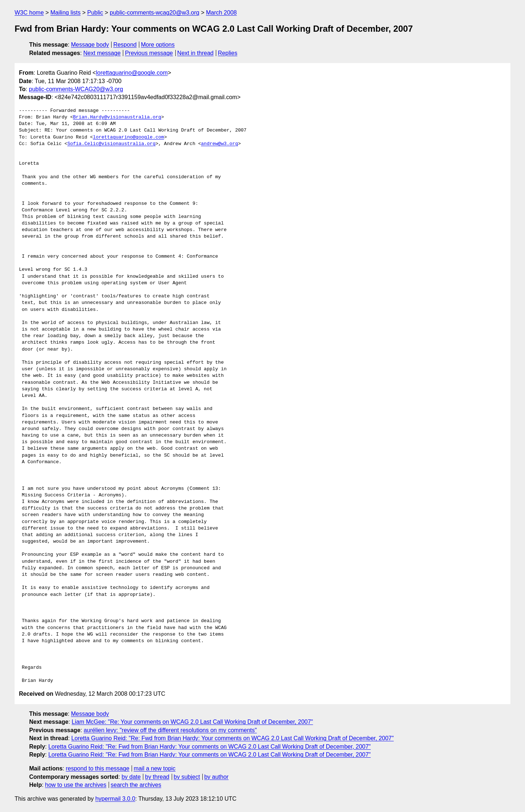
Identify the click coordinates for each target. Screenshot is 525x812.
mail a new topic (155, 768)
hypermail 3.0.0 (115, 799)
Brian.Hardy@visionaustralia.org (117, 117)
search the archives (136, 785)
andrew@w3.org (219, 144)
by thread (157, 777)
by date (131, 777)
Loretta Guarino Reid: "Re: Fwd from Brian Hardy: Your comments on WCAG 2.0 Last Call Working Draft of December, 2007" (233, 738)
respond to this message (97, 768)
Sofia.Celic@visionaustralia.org (112, 144)
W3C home (29, 13)
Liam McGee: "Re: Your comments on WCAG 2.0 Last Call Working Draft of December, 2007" (192, 722)
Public (95, 13)
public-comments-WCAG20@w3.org (76, 89)
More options (158, 45)
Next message (102, 53)
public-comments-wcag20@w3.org (155, 13)
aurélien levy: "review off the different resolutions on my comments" (170, 730)
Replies (228, 53)
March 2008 (221, 13)
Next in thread (195, 53)
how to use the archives (76, 785)
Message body (90, 45)
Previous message (149, 53)
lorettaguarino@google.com (132, 73)
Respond (125, 45)
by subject (187, 777)
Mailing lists (65, 13)
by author (216, 777)
